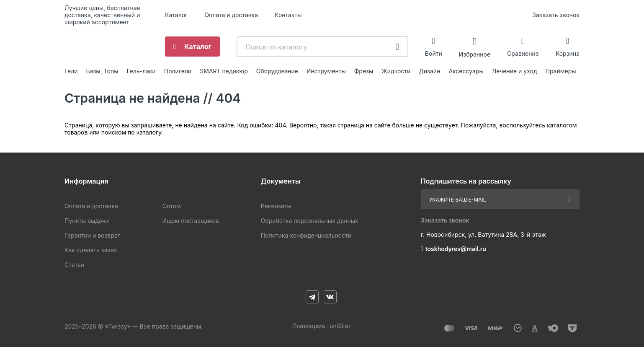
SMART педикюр (224, 71)
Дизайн (429, 71)
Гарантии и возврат (92, 235)
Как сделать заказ (91, 250)
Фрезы (364, 71)
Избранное (475, 54)
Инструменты (326, 71)
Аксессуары (466, 71)
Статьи (74, 265)
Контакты (288, 15)
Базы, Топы (102, 71)
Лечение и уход (515, 71)
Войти (434, 53)
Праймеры (561, 71)
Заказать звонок (556, 15)
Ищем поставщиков (190, 221)
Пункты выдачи (87, 221)
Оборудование (277, 71)
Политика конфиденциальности (306, 235)
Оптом (171, 206)
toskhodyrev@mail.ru (456, 249)
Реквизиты (276, 206)
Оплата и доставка (231, 15)
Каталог (176, 15)
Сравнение (523, 53)
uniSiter (340, 326)
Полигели (178, 71)
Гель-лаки (141, 71)
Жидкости (396, 71)
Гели (71, 71)
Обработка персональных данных (310, 221)
